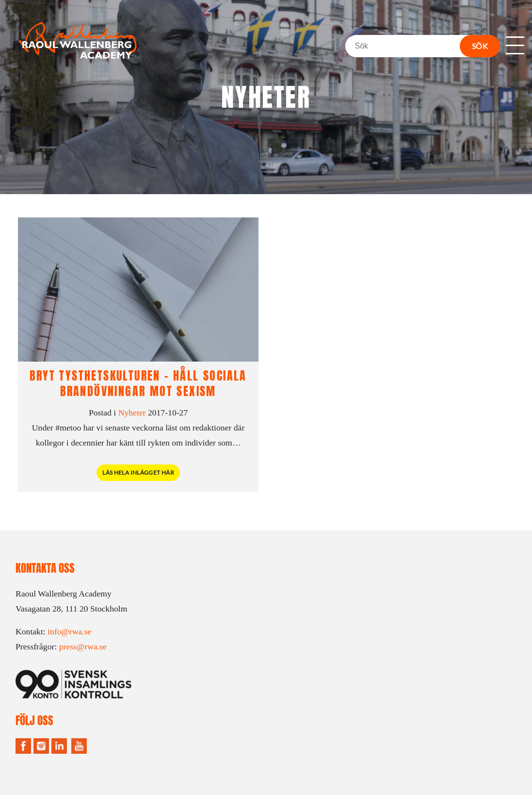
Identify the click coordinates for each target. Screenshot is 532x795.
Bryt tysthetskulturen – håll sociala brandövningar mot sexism (138, 383)
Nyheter (132, 413)
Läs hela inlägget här (138, 472)
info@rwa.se (69, 631)
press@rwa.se (83, 646)
